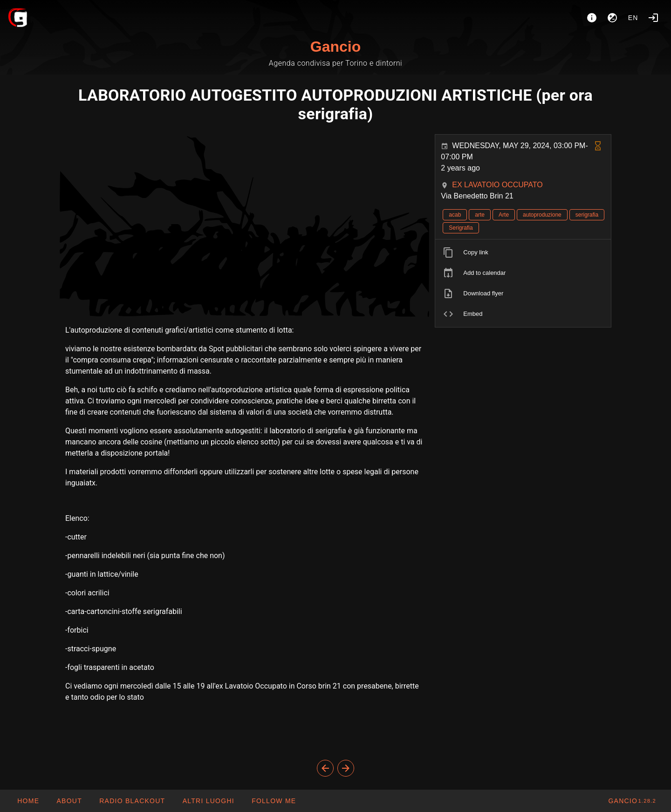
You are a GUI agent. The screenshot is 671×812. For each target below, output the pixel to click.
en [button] (633, 18)
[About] (592, 18)
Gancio (335, 47)
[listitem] (523, 252)
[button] (208, 801)
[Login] (653, 18)
